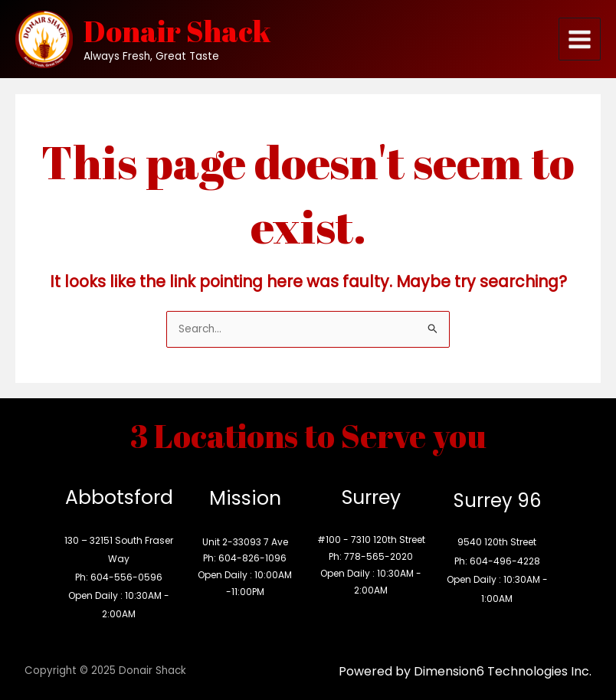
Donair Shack (177, 31)
